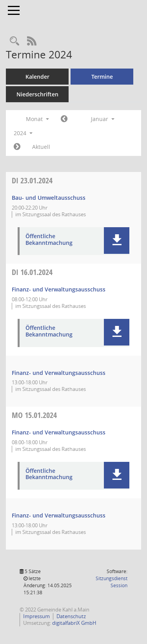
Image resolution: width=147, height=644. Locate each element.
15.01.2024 (34, 415)
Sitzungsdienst (112, 582)
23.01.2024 (32, 180)
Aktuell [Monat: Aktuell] (41, 147)
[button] (117, 241)
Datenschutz (71, 616)
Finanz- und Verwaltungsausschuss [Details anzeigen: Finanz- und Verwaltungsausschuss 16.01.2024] (59, 289)
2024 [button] (23, 133)
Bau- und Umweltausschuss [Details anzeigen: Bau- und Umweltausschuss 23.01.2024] (49, 198)
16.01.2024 (32, 272)
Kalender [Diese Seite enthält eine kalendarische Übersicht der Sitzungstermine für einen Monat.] (37, 77)
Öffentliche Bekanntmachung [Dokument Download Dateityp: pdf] (49, 240)
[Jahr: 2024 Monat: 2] (17, 147)
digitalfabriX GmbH (74, 623)
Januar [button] (103, 119)
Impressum (36, 616)
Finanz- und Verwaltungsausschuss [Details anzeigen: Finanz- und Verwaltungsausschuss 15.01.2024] (59, 432)
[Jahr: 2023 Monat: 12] (64, 119)
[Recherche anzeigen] (15, 41)
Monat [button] (37, 119)
